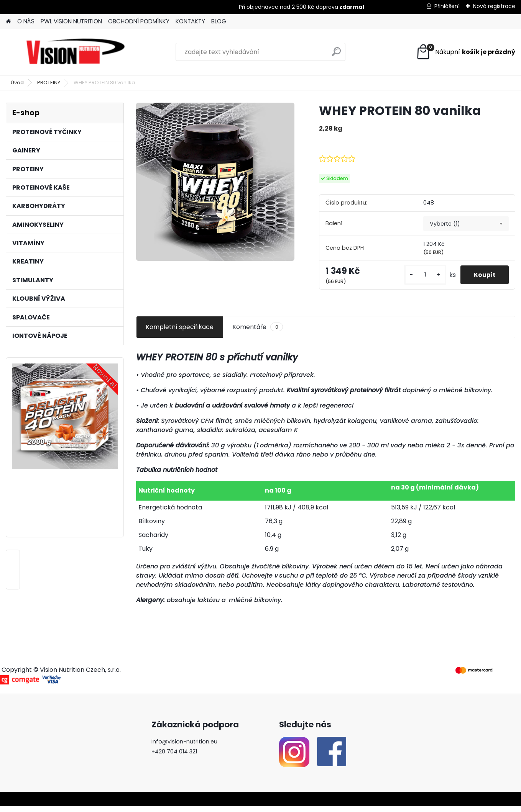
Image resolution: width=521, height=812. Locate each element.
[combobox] (466, 224)
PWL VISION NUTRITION (71, 21)
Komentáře (257, 333)
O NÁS (26, 21)
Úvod (17, 83)
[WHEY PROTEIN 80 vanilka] (215, 182)
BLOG (219, 21)
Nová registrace (494, 6)
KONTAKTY (190, 21)
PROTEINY (49, 83)
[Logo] (76, 52)
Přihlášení (447, 6)
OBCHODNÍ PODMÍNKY (139, 21)
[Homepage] (8, 22)
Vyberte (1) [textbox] (445, 224)
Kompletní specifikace (180, 333)
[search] (336, 55)
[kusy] (424, 278)
